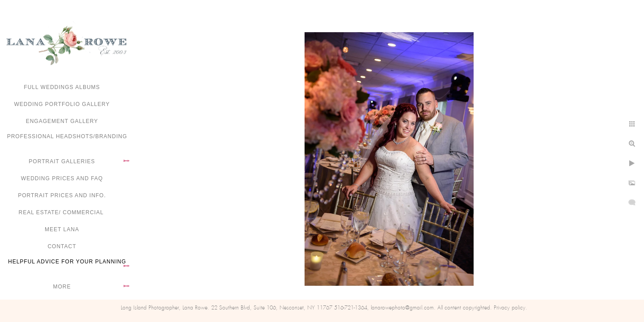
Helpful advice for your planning (67, 262)
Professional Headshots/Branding (67, 136)
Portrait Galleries (62, 161)
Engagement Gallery (62, 121)
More (62, 287)
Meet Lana (62, 229)
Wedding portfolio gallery (62, 104)
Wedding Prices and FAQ (62, 178)
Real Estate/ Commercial (62, 212)
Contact (62, 246)
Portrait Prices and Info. (62, 195)
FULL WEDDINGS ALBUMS (62, 87)
